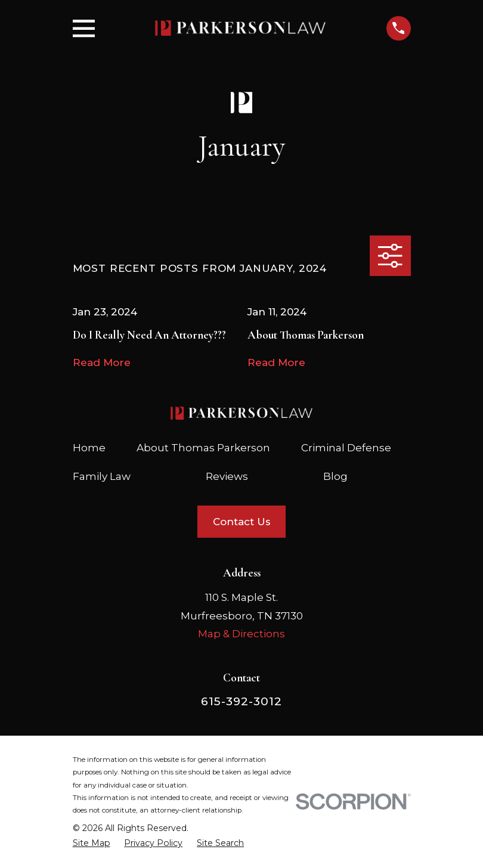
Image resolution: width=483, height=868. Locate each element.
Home (89, 448)
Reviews (227, 476)
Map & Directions (241, 634)
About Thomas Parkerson (203, 448)
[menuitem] (92, 843)
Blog (335, 476)
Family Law (102, 476)
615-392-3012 (241, 701)
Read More (102, 363)
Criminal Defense (346, 448)
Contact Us (242, 522)
